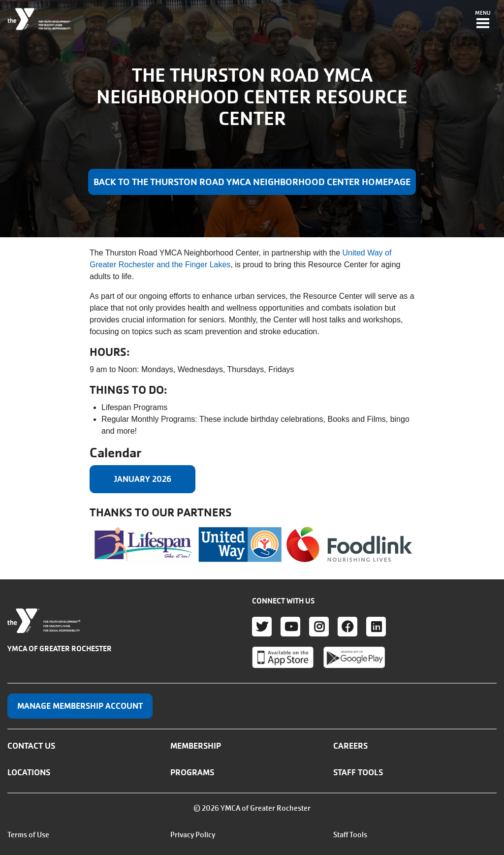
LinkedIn (376, 627)
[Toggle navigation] (483, 20)
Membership (196, 746)
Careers (350, 746)
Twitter (262, 627)
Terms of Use (28, 835)
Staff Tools (358, 772)
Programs (192, 772)
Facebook (347, 627)
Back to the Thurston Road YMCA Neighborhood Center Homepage (252, 182)
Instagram (319, 627)
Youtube (290, 627)
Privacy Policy (193, 835)
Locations (29, 772)
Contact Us (31, 746)
